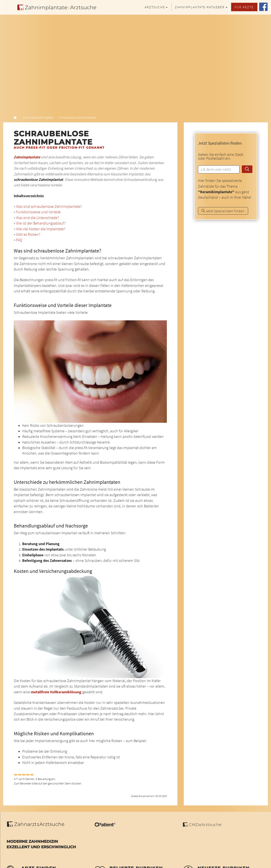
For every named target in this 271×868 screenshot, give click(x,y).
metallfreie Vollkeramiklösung (56, 692)
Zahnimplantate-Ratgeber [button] (200, 7)
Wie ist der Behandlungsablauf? (41, 223)
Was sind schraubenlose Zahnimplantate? (49, 207)
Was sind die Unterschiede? (37, 218)
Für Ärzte (244, 7)
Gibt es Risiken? (28, 234)
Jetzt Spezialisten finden (223, 211)
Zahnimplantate (27, 157)
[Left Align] (16, 775)
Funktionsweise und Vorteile (38, 212)
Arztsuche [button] (155, 7)
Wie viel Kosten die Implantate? (41, 229)
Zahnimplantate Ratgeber (38, 118)
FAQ (19, 240)
